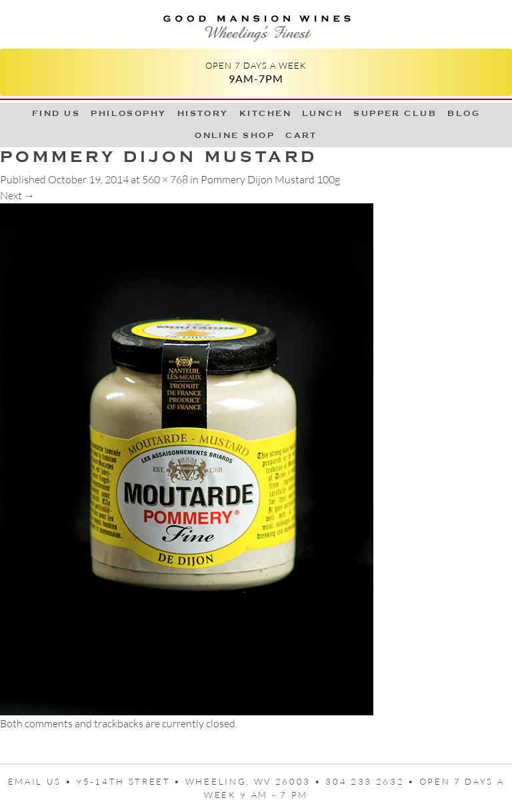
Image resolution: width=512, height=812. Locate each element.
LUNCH (322, 113)
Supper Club (395, 113)
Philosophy (129, 113)
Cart (301, 135)
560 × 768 (165, 179)
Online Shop (235, 135)
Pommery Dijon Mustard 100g (270, 179)
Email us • (42, 781)
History (203, 113)
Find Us (56, 113)
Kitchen (265, 113)
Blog (464, 113)
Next (17, 195)
